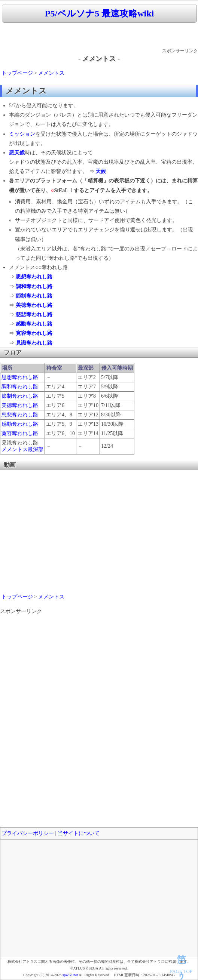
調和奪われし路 (34, 286)
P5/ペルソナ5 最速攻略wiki (99, 13)
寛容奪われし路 (34, 333)
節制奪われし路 (34, 296)
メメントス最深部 (22, 449)
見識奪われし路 (34, 343)
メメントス (51, 73)
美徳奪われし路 (34, 305)
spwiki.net (70, 975)
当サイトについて (79, 833)
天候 (101, 171)
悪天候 (17, 153)
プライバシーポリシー (28, 833)
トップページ (17, 73)
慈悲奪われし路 (34, 315)
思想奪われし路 (34, 277)
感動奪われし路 (34, 324)
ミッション (22, 134)
